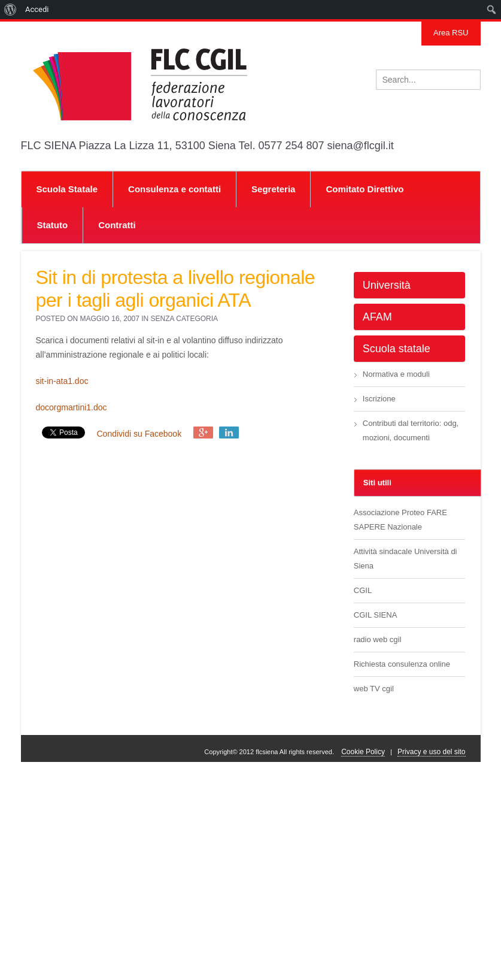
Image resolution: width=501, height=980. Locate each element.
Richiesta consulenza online (402, 664)
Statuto (53, 225)
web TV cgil (374, 689)
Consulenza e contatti (174, 189)
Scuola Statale (67, 189)
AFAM (377, 317)
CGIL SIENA (375, 615)
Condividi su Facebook (139, 434)
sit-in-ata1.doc (62, 381)
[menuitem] (10, 10)
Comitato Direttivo (365, 189)
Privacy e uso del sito (431, 752)
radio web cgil (378, 639)
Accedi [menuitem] (37, 9)
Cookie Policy (363, 752)
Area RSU (451, 33)
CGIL (363, 590)
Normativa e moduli (396, 374)
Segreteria (273, 189)
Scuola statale (397, 349)
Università (387, 285)
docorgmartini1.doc (72, 407)
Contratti (117, 225)
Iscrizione (379, 399)
